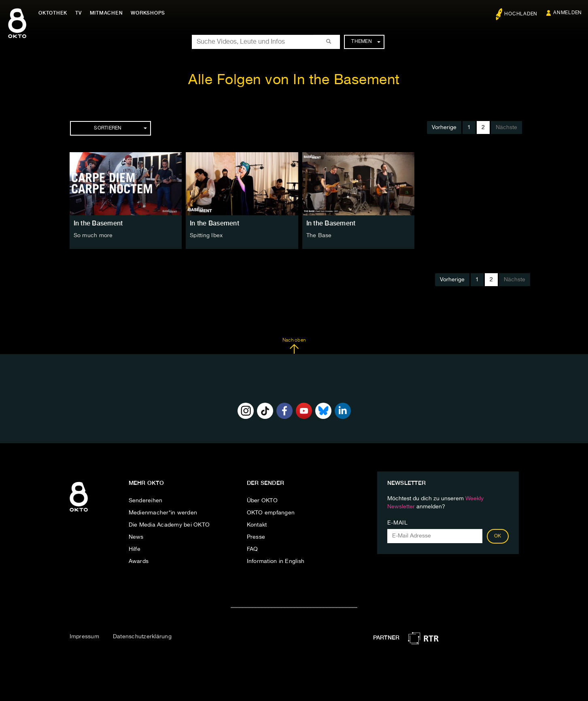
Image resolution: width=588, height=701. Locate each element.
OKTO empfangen (271, 513)
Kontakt (257, 525)
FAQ (253, 549)
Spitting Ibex (206, 236)
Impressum (84, 637)
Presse (256, 537)
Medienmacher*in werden (163, 513)
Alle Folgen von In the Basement (294, 80)
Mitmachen (106, 13)
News (136, 537)
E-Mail (398, 523)
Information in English (276, 561)
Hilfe (135, 549)
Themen (366, 42)
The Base (319, 236)
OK (498, 536)
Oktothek (53, 13)
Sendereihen (146, 501)
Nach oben (294, 346)
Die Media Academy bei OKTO (169, 525)
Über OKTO (262, 501)
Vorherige (444, 127)
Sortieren (120, 128)
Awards (139, 561)
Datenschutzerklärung (142, 637)
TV (79, 13)
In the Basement (98, 223)
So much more (93, 236)
